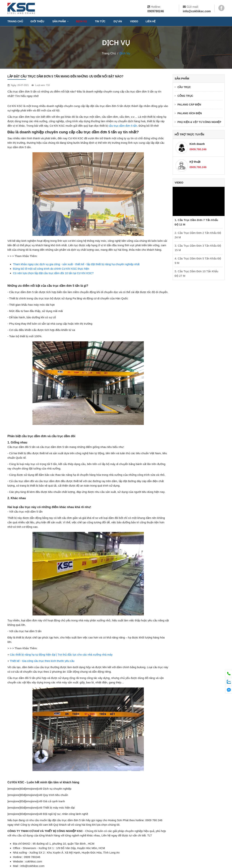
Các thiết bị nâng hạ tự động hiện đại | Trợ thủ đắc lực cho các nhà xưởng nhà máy (61, 655)
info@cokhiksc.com (197, 11)
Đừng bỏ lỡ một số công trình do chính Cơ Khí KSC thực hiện (51, 269)
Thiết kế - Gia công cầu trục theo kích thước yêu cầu (42, 661)
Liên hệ (151, 21)
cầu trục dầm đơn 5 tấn (123, 126)
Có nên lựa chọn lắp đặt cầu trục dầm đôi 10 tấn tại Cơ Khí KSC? (53, 273)
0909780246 (156, 11)
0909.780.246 (198, 149)
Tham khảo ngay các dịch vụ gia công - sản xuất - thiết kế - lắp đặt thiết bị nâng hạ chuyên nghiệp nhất (76, 264)
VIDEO (134, 21)
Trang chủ (15, 21)
